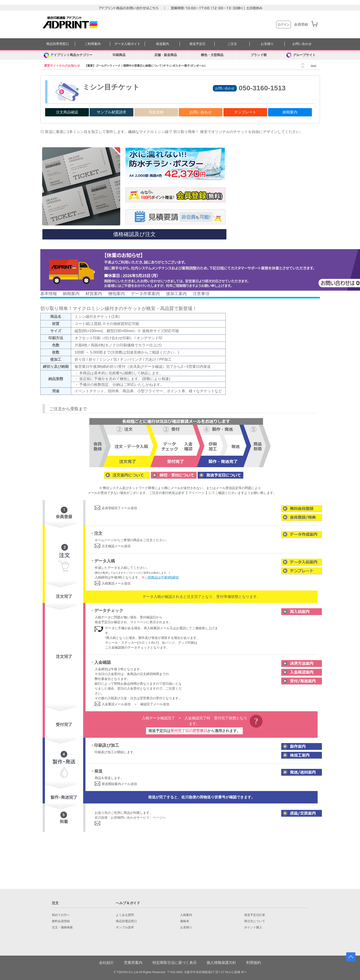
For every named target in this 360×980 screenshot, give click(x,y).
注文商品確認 (67, 112)
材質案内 (94, 294)
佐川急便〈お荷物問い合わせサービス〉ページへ (130, 818)
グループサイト (301, 55)
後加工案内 (176, 294)
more (314, 65)
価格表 (185, 921)
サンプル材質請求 (111, 112)
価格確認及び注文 (134, 234)
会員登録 (301, 24)
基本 (44, 294)
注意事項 (201, 294)
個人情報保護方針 (221, 963)
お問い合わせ (302, 44)
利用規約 (254, 963)
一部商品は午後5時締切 (162, 577)
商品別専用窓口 (58, 44)
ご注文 (232, 44)
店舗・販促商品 (166, 55)
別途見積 (156, 112)
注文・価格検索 (62, 927)
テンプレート (245, 112)
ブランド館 (259, 55)
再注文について (255, 921)
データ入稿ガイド (127, 44)
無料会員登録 (61, 921)
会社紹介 (106, 963)
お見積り (267, 44)
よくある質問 (125, 915)
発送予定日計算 (255, 915)
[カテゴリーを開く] (68, 55)
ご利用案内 (93, 44)
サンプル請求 (125, 927)
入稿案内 (186, 915)
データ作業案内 (145, 294)
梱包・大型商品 (212, 55)
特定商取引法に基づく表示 (175, 963)
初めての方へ (61, 915)
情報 (53, 294)
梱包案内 (117, 294)
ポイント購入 (253, 927)
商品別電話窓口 (126, 921)
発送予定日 (197, 44)
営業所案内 (133, 963)
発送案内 (162, 44)
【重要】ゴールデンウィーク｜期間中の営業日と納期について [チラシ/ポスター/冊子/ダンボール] (145, 66)
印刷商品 (119, 55)
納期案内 (290, 112)
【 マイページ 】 (197, 493)
